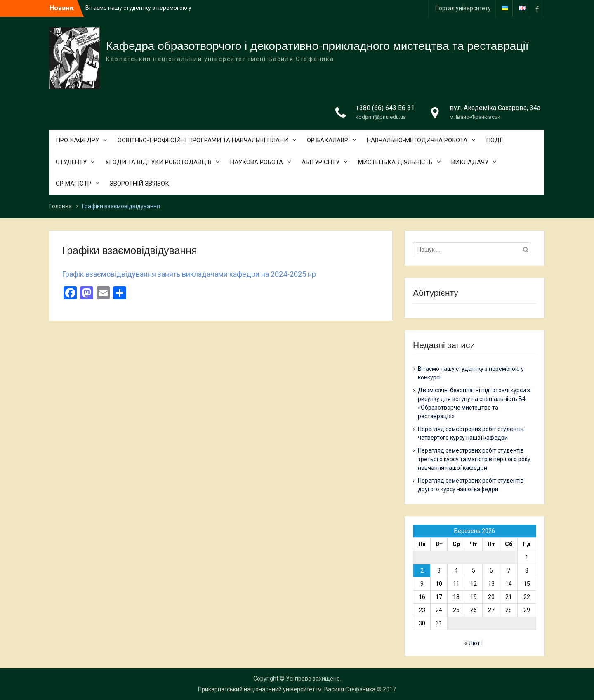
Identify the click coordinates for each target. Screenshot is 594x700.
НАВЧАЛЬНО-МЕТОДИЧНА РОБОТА (417, 140)
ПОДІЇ (494, 140)
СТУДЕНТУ (71, 162)
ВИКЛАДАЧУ (470, 162)
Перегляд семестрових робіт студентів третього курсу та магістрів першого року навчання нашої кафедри (474, 459)
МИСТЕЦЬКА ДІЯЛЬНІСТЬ (395, 162)
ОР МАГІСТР (73, 184)
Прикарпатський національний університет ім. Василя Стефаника (287, 689)
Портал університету (463, 8)
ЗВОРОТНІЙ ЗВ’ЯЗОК (139, 184)
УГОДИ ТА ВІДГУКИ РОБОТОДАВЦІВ (158, 162)
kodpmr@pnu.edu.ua (381, 117)
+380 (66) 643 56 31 (385, 108)
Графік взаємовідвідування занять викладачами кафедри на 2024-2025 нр (189, 274)
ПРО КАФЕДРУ (77, 140)
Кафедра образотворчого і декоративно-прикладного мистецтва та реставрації (317, 46)
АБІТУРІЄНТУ (321, 162)
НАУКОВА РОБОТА (257, 162)
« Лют (472, 643)
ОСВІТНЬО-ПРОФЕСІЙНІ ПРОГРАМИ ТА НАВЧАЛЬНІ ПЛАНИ (203, 140)
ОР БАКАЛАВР (328, 140)
